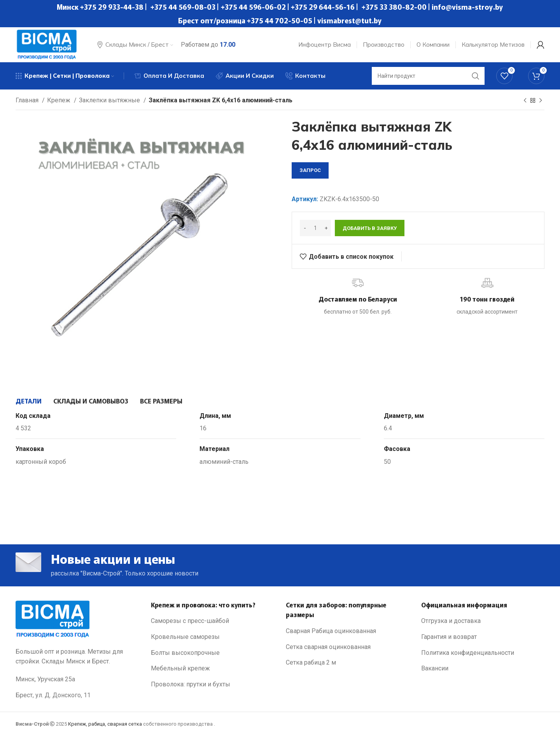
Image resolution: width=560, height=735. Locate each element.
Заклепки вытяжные (110, 100)
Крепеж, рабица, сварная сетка (105, 724)
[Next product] (541, 101)
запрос (310, 170)
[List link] (213, 621)
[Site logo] (47, 44)
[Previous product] (525, 101)
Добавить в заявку (370, 228)
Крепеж (59, 100)
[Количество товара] (315, 228)
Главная (28, 100)
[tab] (29, 401)
